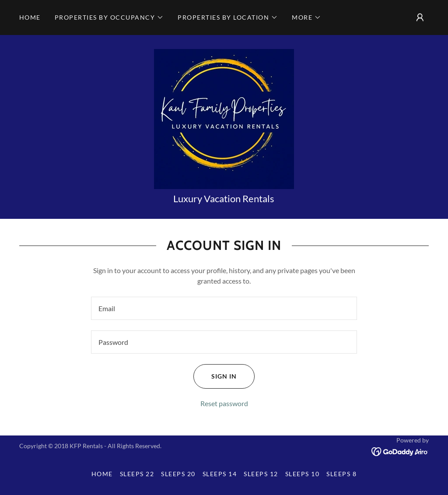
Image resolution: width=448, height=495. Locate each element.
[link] (224, 118)
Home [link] (30, 17)
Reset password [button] (224, 403)
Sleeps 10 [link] (302, 474)
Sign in (215, 376)
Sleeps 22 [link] (137, 474)
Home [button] (102, 474)
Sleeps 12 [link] (261, 474)
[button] (109, 18)
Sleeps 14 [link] (220, 474)
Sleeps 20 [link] (178, 474)
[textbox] (224, 308)
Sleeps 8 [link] (341, 474)
